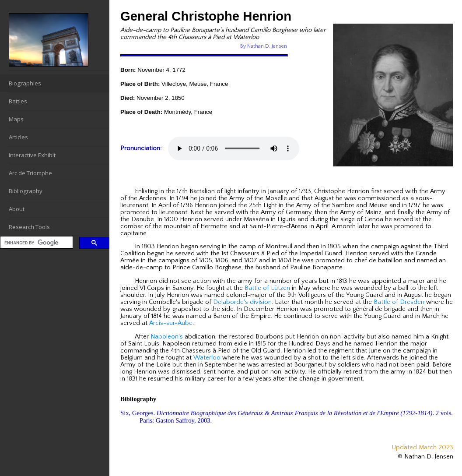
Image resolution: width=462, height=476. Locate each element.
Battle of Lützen (267, 288)
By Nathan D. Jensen (264, 46)
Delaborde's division (242, 302)
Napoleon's (167, 337)
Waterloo (207, 358)
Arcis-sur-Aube (171, 323)
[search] (36, 243)
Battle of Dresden (399, 302)
